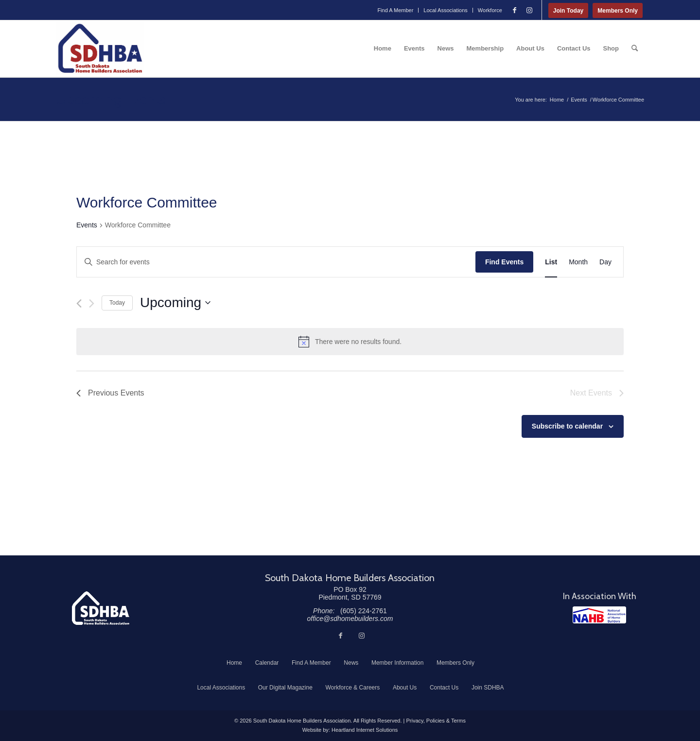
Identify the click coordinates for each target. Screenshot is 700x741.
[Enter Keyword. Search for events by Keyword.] (276, 262)
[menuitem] (395, 10)
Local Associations (446, 10)
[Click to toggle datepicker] (175, 303)
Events (87, 225)
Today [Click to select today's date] (117, 303)
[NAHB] (599, 615)
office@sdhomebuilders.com (350, 619)
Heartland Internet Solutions (365, 730)
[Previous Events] (79, 303)
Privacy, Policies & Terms (436, 721)
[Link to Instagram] (529, 10)
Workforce (490, 10)
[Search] (635, 49)
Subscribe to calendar (567, 426)
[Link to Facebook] (515, 10)
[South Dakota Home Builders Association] (100, 49)
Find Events (504, 262)
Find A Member (395, 10)
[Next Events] (92, 303)
